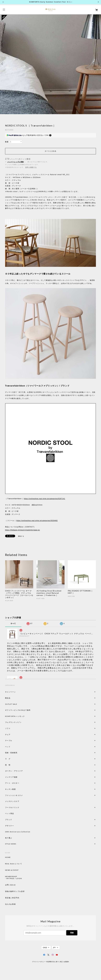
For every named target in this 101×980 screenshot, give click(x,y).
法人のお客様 (10, 904)
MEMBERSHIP (11, 877)
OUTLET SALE (11, 704)
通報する (21, 536)
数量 (7, 142)
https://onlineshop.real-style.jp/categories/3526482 (37, 521)
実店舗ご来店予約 (12, 898)
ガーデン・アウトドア (14, 771)
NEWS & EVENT (12, 870)
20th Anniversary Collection (18, 832)
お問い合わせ (10, 885)
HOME (8, 857)
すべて (13, 624)
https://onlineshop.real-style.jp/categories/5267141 (44, 499)
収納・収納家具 (18, 753)
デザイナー (10, 826)
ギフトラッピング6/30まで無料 (18, 710)
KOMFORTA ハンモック (15, 716)
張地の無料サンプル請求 (15, 891)
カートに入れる (50, 151)
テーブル (9, 741)
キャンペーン (10, 692)
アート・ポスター (18, 783)
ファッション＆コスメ (14, 795)
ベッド (8, 747)
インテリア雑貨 (18, 777)
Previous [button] (3, 64)
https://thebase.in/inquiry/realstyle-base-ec (23, 530)
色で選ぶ (9, 838)
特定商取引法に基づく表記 (55, 962)
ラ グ (8, 759)
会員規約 (66, 962)
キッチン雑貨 (18, 789)
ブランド (9, 820)
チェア (9, 735)
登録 (72, 933)
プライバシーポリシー (39, 962)
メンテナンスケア (12, 801)
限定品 (8, 698)
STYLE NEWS (11, 844)
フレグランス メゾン (13, 722)
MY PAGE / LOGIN (14, 878)
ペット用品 (10, 813)
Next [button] (98, 64)
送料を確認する (31, 167)
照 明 (8, 765)
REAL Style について (14, 864)
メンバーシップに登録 (16, 162)
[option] (50, 64)
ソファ (12, 728)
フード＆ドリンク (12, 807)
